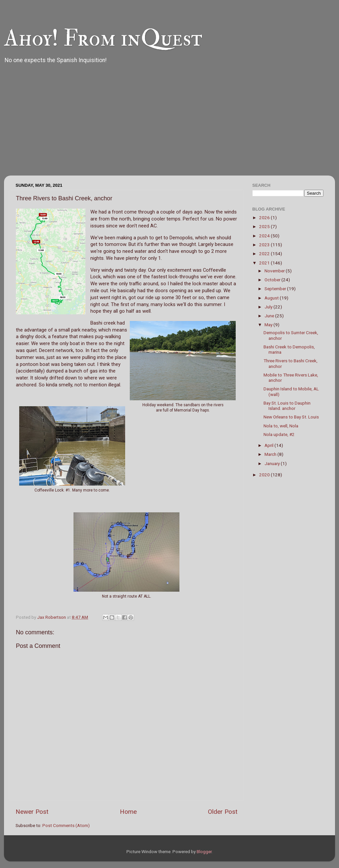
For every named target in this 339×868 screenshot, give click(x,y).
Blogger (204, 851)
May (269, 325)
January (273, 463)
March (271, 454)
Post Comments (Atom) (66, 825)
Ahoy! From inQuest (103, 38)
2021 (265, 263)
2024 (265, 236)
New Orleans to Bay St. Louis (291, 417)
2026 (265, 217)
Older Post (223, 812)
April (269, 445)
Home (128, 812)
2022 (265, 254)
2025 (265, 226)
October (273, 280)
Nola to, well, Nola (281, 426)
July (269, 307)
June (270, 316)
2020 (265, 475)
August (272, 298)
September (276, 289)
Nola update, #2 (279, 434)
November (275, 271)
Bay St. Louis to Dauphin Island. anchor (287, 406)
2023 (265, 245)
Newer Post (32, 812)
